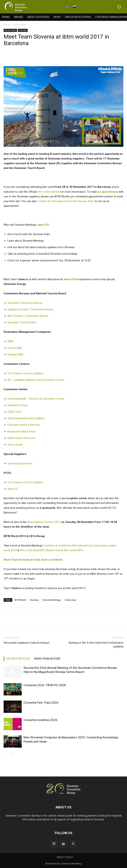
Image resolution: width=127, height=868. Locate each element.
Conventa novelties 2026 (40, 720)
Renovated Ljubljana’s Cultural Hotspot (27, 643)
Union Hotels (15, 445)
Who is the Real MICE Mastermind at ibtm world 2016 (51, 550)
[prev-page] (6, 755)
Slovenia (34, 600)
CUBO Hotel (14, 412)
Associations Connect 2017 (44, 522)
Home (7, 25)
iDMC (10, 341)
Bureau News (20, 25)
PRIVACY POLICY (65, 857)
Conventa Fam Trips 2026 (41, 703)
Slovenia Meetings (52, 600)
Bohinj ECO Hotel (17, 405)
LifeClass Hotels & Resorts (24, 425)
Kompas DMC (16, 355)
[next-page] (12, 755)
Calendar (23, 30)
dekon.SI (12, 489)
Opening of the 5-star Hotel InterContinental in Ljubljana (96, 645)
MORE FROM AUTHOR (47, 659)
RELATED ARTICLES (18, 659)
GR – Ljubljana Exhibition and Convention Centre (36, 380)
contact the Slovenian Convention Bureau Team (66, 201)
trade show (71, 600)
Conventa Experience (20, 463)
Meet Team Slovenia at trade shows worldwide (33, 560)
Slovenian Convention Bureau (25, 303)
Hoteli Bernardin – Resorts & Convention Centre (36, 399)
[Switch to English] (67, 7)
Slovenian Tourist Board (22, 322)
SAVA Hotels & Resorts (21, 438)
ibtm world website (48, 192)
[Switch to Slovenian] (74, 7)
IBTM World (20, 600)
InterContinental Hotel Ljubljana (26, 418)
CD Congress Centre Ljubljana (25, 373)
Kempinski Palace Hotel (21, 432)
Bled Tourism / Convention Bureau (28, 316)
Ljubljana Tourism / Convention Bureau (30, 309)
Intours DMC (15, 348)
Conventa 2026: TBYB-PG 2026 (45, 685)
